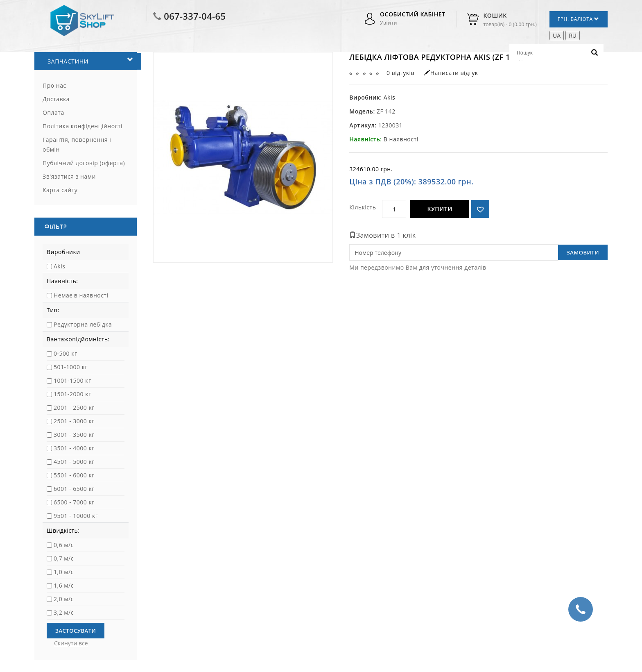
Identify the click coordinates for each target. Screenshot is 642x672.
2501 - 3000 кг (74, 421)
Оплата (53, 112)
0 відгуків (400, 73)
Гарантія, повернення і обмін (77, 144)
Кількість (363, 207)
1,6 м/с (64, 585)
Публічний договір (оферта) (84, 163)
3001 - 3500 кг (74, 435)
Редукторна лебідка (83, 324)
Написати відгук (451, 73)
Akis (59, 266)
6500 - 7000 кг (74, 502)
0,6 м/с (64, 545)
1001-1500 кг (72, 380)
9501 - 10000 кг (76, 516)
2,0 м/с (64, 599)
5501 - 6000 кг (74, 475)
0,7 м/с (64, 558)
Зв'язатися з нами (69, 176)
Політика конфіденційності (83, 126)
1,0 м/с (64, 572)
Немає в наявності (81, 295)
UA (557, 35)
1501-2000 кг (72, 394)
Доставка (56, 99)
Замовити (583, 252)
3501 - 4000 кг (74, 448)
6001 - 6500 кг (74, 489)
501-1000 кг (71, 367)
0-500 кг (65, 353)
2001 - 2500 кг (74, 408)
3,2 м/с (64, 612)
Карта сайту (60, 190)
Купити (440, 209)
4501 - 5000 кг (74, 462)
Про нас (54, 85)
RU (573, 35)
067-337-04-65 (195, 16)
